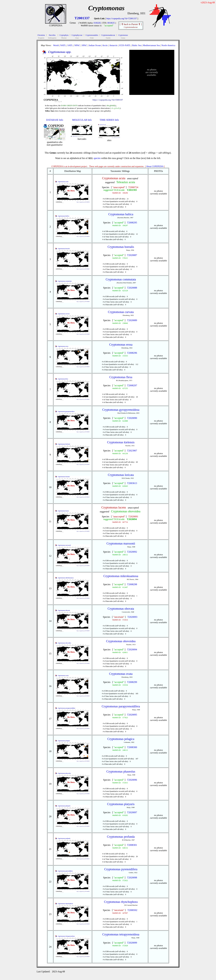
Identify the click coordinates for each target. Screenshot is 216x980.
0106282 (97, 23)
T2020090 (132, 418)
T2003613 (132, 483)
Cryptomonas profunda (121, 837)
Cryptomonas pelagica (121, 739)
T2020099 (132, 943)
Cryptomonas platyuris (121, 804)
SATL (70, 45)
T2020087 (132, 255)
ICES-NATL (125, 45)
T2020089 (132, 320)
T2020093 (132, 617)
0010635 (111, 23)
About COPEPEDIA (155, 166)
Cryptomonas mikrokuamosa (121, 576)
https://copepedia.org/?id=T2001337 (122, 19)
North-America (168, 45)
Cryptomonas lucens (114, 507)
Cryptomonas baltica (121, 214)
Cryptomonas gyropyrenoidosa (121, 410)
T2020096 (132, 780)
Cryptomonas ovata (121, 674)
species (97, 158)
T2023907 (132, 451)
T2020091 (133, 516)
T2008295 (132, 223)
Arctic (105, 45)
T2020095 (132, 715)
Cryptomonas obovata (121, 609)
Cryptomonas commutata (121, 279)
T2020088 (132, 288)
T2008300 (132, 747)
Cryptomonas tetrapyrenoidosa (121, 934)
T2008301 (132, 845)
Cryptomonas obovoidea (126, 511)
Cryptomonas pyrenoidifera (121, 869)
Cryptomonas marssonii (121, 543)
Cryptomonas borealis (121, 247)
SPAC (84, 45)
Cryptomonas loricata (121, 475)
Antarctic (114, 45)
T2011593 (132, 190)
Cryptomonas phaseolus (121, 771)
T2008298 (132, 584)
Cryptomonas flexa (121, 377)
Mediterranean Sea (151, 45)
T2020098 (132, 878)
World (56, 45)
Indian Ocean (95, 45)
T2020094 (132, 519)
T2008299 (132, 682)
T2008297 (132, 385)
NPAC (77, 45)
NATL (63, 45)
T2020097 (132, 812)
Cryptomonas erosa (121, 345)
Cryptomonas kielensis (121, 442)
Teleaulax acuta (126, 182)
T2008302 (132, 910)
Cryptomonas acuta (114, 178)
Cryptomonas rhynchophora (121, 902)
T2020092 (132, 552)
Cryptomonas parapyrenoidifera (121, 706)
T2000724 (133, 187)
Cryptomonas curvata (121, 312)
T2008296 (132, 353)
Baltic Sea (137, 45)
